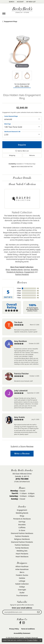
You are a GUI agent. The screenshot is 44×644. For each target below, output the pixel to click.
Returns (32, 155)
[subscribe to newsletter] (38, 612)
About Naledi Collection (22, 184)
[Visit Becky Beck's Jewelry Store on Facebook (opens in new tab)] (20, 623)
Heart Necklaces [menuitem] (22, 557)
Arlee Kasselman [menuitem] (22, 569)
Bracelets (34, 270)
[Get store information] (22, 482)
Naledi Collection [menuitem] (22, 584)
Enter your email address (22, 608)
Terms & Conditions (28, 629)
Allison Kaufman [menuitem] (22, 566)
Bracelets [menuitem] (22, 525)
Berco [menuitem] (22, 572)
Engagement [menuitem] (22, 510)
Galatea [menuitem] (22, 578)
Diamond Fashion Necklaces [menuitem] (22, 533)
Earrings (27, 270)
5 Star (19, 288)
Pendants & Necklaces (15, 272)
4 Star (19, 291)
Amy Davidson (21, 341)
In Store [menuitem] (22, 530)
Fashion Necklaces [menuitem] (22, 545)
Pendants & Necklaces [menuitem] (22, 519)
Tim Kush (18, 322)
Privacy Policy (14, 629)
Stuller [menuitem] (22, 593)
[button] (11, 2)
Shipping (12, 155)
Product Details (22, 178)
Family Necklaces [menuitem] (22, 548)
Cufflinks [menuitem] (22, 527)
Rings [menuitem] (22, 516)
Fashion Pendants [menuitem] (22, 536)
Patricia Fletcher (21, 374)
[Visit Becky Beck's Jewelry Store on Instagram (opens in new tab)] (24, 623)
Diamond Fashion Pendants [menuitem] (22, 542)
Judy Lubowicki (21, 391)
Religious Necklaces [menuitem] (22, 539)
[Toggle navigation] (4, 13)
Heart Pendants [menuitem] (22, 554)
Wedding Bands (17, 270)
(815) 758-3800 (22, 86)
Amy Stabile (19, 417)
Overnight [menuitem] (22, 590)
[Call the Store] (22, 479)
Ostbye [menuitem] (22, 587)
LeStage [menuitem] (22, 581)
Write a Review (22, 454)
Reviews (22, 282)
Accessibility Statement (22, 633)
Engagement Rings (11, 21)
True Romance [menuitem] (22, 595)
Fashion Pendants (22, 274)
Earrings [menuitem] (22, 522)
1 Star (19, 298)
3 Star (19, 293)
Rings (8, 270)
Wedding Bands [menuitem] (22, 513)
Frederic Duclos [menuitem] (22, 575)
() (38, 288)
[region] (22, 49)
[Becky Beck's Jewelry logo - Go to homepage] (22, 10)
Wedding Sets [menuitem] (22, 551)
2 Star (19, 295)
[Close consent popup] (40, 640)
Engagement (29, 272)
